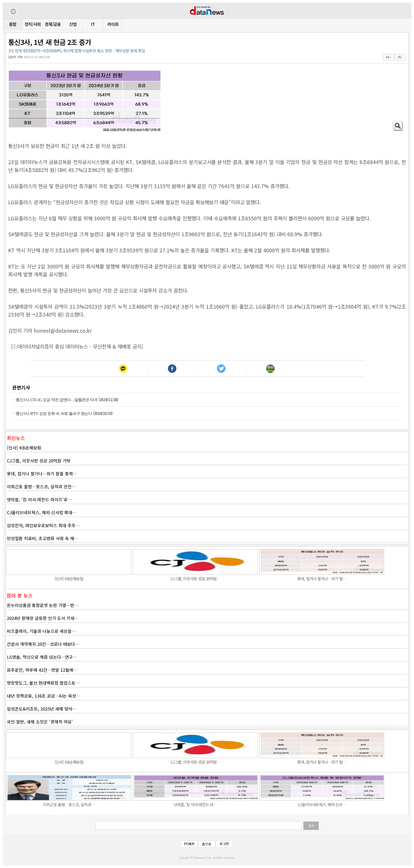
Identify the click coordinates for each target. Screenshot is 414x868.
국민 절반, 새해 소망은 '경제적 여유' (40, 722)
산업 (73, 24)
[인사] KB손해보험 (24, 448)
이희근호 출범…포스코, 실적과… (69, 804)
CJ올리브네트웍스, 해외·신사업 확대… (42, 512)
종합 (13, 24)
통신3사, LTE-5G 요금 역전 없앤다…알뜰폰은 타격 (57, 400)
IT (93, 24)
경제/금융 (53, 24)
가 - (400, 57)
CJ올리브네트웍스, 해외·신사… (322, 804)
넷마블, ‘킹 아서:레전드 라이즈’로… (39, 499)
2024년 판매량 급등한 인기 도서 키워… (43, 618)
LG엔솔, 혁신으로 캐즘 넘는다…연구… (42, 657)
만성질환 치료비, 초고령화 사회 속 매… (43, 538)
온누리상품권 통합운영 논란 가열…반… (43, 605)
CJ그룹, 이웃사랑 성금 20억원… (195, 579)
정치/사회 (33, 24)
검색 (311, 826)
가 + (388, 57)
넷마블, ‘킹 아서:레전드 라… (195, 804)
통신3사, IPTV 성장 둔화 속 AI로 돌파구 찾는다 (54, 414)
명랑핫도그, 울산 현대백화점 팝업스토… (43, 683)
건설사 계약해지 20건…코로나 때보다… (43, 644)
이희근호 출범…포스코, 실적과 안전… (41, 486)
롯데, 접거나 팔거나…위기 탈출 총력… (42, 474)
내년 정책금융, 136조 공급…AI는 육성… (43, 696)
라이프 (113, 24)
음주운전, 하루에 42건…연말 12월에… (42, 670)
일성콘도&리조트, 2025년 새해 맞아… (42, 709)
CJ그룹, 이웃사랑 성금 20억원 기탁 (39, 461)
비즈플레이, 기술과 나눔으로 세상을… (41, 631)
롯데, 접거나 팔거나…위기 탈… (322, 579)
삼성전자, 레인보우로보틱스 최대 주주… (43, 525)
